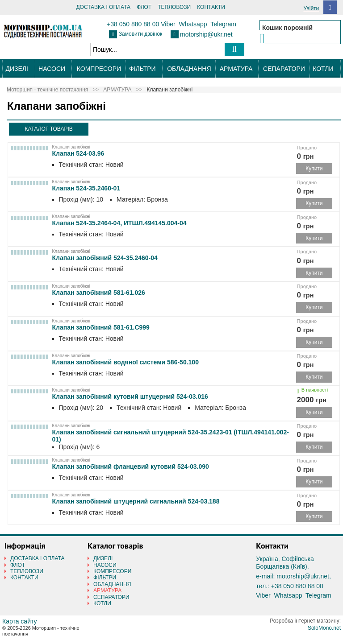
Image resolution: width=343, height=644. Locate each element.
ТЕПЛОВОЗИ (174, 7)
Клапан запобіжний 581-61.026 (99, 293)
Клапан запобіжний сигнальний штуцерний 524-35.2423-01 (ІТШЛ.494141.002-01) (171, 434)
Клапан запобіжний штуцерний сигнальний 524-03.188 (136, 501)
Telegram (223, 24)
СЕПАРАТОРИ (284, 69)
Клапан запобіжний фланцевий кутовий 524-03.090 (131, 466)
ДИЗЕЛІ (17, 69)
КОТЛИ (323, 69)
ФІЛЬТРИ (142, 69)
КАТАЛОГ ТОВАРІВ (48, 129)
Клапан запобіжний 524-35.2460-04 (105, 258)
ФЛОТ (144, 7)
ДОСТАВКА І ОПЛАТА (103, 7)
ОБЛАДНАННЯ (189, 69)
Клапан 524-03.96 (78, 153)
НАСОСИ (52, 69)
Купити (314, 169)
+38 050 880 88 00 (133, 24)
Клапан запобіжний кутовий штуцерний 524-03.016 (130, 396)
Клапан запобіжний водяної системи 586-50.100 (125, 362)
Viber (168, 24)
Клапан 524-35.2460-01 (86, 188)
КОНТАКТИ (211, 7)
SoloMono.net (324, 628)
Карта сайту (20, 621)
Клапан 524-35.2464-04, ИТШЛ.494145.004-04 (119, 223)
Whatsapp (193, 24)
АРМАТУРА (236, 69)
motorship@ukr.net (206, 34)
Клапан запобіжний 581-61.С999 (101, 327)
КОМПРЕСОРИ (99, 69)
